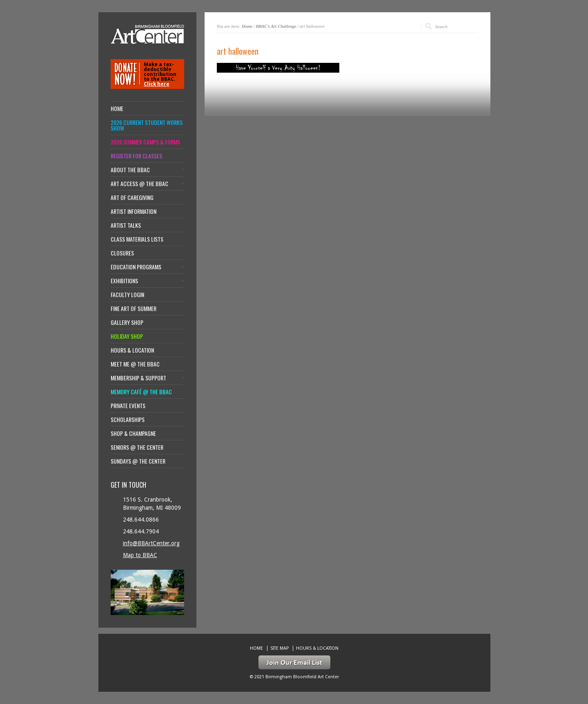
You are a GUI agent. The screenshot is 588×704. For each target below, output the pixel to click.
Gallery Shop (127, 322)
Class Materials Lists (137, 239)
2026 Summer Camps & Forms (145, 142)
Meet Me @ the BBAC (135, 364)
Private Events (128, 406)
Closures (122, 253)
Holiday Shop (127, 336)
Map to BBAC (140, 555)
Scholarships (128, 420)
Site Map (280, 648)
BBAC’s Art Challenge (276, 26)
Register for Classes (136, 156)
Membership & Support (138, 378)
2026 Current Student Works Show (147, 125)
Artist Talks (126, 225)
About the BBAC (130, 170)
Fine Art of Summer (134, 309)
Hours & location (132, 350)
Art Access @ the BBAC (139, 184)
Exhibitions (124, 281)
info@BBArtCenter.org (151, 543)
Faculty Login (127, 295)
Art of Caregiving (132, 198)
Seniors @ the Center (137, 447)
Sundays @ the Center (138, 461)
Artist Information (134, 211)
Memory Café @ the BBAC (141, 392)
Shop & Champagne (133, 433)
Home (247, 26)
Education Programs (136, 267)
